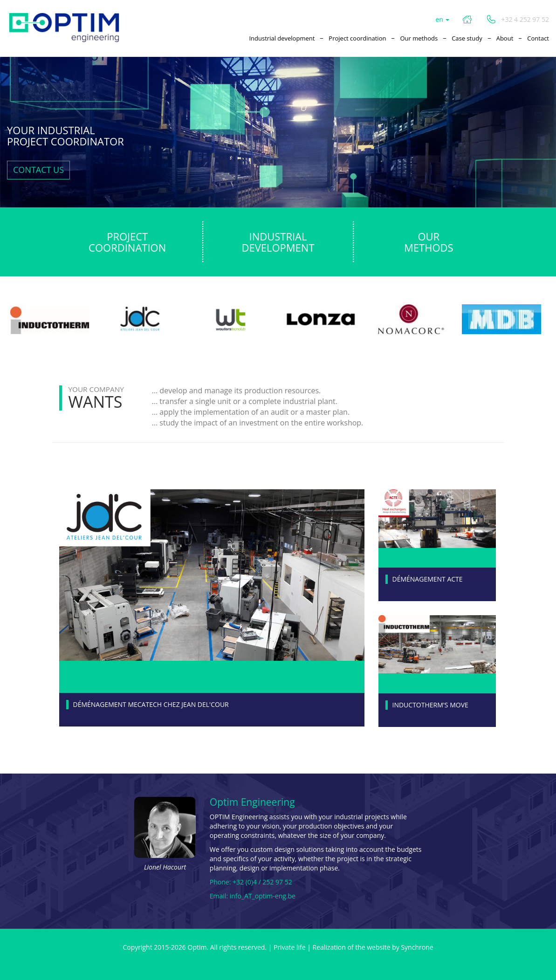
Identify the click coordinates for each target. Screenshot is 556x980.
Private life (290, 947)
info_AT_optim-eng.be (263, 896)
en (442, 19)
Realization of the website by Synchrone (373, 947)
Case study (467, 38)
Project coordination (357, 38)
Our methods (419, 38)
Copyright (137, 947)
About (505, 38)
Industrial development (282, 38)
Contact (538, 38)
